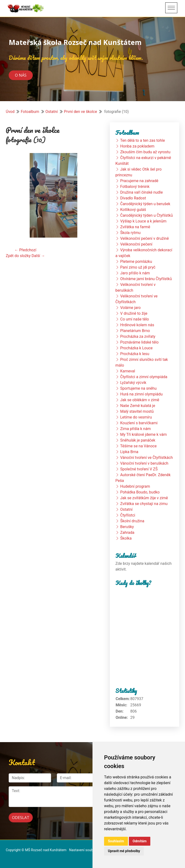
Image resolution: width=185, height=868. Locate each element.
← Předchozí (25, 250)
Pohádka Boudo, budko (140, 492)
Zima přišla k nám (135, 429)
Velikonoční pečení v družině (145, 238)
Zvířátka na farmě (135, 227)
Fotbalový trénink (135, 187)
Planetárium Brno (135, 331)
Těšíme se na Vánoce (139, 446)
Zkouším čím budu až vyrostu (145, 152)
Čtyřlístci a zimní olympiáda (144, 377)
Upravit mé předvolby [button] (124, 851)
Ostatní (52, 112)
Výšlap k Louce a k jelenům (143, 221)
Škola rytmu (130, 233)
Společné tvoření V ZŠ (139, 469)
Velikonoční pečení (136, 244)
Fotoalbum (30, 112)
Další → (38, 256)
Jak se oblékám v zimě (140, 400)
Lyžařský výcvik (133, 383)
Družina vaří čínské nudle (142, 192)
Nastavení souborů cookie (89, 850)
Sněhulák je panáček (138, 440)
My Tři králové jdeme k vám (143, 434)
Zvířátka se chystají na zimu (144, 504)
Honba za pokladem (137, 146)
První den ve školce (81, 112)
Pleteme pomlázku (136, 262)
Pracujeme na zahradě (139, 181)
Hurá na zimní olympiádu (141, 394)
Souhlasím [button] (116, 841)
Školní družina (132, 521)
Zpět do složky (18, 256)
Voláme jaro (130, 308)
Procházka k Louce (136, 348)
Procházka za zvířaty (138, 336)
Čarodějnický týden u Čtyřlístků (146, 215)
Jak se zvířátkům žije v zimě (144, 498)
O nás (21, 75)
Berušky (127, 527)
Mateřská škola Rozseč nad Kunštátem (75, 42)
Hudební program (135, 486)
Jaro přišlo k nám (135, 273)
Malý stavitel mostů (137, 411)
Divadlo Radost (133, 198)
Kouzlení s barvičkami (139, 423)
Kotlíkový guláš (133, 210)
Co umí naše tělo (135, 319)
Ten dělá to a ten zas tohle (143, 140)
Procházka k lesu (135, 354)
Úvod (10, 112)
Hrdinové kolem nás (137, 325)
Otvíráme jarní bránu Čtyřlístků (146, 279)
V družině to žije (134, 313)
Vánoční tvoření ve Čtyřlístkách (146, 458)
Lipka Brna (129, 452)
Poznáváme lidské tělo (139, 342)
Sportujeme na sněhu (138, 388)
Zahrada (127, 532)
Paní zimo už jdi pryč (138, 267)
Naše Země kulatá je (138, 406)
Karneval (128, 371)
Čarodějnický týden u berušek (145, 204)
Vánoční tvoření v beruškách (144, 463)
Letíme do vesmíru (136, 417)
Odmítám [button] (140, 841)
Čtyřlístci (128, 515)
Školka (126, 538)
